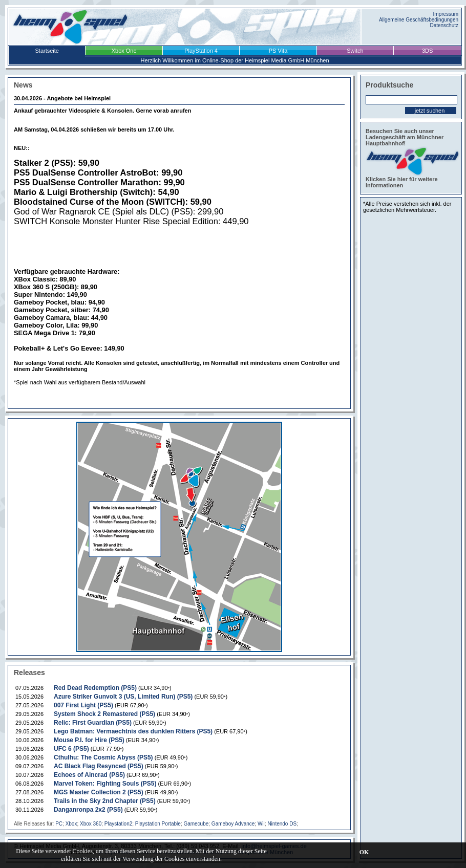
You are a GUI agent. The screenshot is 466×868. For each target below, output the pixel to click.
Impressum (446, 14)
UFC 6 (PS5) (71, 749)
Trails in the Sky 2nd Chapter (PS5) (105, 801)
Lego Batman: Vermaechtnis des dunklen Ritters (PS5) (133, 731)
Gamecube (196, 824)
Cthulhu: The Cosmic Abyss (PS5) (103, 757)
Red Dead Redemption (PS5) (95, 688)
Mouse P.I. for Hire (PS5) (89, 740)
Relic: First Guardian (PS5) (93, 723)
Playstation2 (118, 824)
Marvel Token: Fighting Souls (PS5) (105, 784)
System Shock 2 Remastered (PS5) (104, 714)
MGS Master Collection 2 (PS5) (99, 792)
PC (59, 824)
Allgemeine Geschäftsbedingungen (419, 20)
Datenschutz (444, 25)
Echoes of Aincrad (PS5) (89, 775)
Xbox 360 (91, 824)
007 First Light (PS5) (83, 705)
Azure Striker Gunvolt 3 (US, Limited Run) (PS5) (123, 697)
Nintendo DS (282, 824)
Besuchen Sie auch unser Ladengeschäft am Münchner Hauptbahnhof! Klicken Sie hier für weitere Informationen (411, 158)
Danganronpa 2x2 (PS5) (88, 810)
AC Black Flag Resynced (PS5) (99, 766)
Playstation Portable (158, 824)
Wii (261, 824)
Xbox (71, 824)
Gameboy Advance (233, 824)
